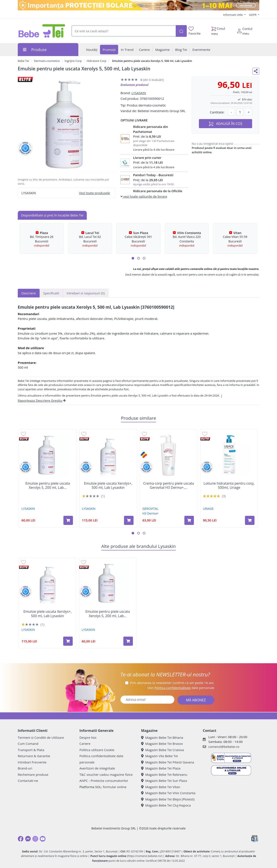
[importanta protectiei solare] (138, 5)
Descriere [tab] (29, 293)
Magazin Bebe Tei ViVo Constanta (168, 793)
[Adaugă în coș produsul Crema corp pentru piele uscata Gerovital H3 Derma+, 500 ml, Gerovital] (189, 520)
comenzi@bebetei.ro (224, 747)
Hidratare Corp (97, 61)
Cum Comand (28, 744)
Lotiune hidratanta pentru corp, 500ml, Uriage (229, 486)
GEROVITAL (150, 509)
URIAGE (208, 509)
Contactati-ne (28, 781)
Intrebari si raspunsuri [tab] (86, 293)
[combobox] (123, 31)
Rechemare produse (33, 774)
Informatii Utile (233, 15)
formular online (115, 787)
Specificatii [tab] (51, 293)
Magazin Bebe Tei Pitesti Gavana (168, 762)
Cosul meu (218, 30)
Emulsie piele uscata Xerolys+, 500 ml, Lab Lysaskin (108, 486)
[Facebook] (21, 839)
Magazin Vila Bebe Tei (159, 756)
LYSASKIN (139, 93)
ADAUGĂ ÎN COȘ (225, 124)
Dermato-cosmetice (47, 61)
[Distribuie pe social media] (256, 71)
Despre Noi (88, 737)
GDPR (253, 15)
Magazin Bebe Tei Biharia (162, 737)
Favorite (195, 31)
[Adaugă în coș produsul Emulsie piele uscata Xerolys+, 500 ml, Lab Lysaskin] (129, 520)
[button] (133, 258)
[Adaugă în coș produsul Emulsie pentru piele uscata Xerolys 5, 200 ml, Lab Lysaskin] (68, 520)
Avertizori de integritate (97, 768)
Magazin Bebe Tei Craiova (163, 750)
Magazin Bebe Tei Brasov (162, 744)
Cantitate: (217, 112)
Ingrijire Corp (73, 61)
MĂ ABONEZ (196, 700)
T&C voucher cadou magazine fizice (106, 774)
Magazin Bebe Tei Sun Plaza (164, 781)
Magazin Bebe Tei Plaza (161, 768)
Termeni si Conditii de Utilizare (41, 737)
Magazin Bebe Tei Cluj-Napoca (166, 805)
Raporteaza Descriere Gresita (42, 400)
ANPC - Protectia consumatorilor (104, 781)
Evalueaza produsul (134, 85)
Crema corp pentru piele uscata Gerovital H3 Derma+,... (169, 486)
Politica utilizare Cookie (97, 750)
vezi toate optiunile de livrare (144, 196)
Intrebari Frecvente (32, 762)
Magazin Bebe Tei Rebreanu (164, 774)
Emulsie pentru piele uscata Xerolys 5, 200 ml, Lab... (48, 486)
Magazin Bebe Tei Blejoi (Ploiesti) (168, 799)
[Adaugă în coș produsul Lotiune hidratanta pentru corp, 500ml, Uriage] (250, 520)
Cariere (85, 744)
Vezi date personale (181, 688)
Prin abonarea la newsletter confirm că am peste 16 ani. (172, 683)
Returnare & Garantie (34, 756)
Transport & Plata (31, 750)
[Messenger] (28, 839)
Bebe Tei (23, 61)
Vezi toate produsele (94, 193)
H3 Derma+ (150, 513)
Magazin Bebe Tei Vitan (161, 787)
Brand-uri (25, 768)
